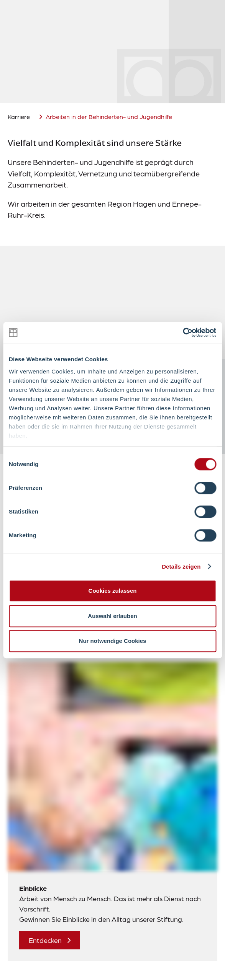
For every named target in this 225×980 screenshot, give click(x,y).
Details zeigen (181, 567)
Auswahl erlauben (112, 616)
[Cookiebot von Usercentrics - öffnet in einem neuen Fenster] (183, 333)
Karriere (19, 117)
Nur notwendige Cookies (113, 641)
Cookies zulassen (113, 591)
